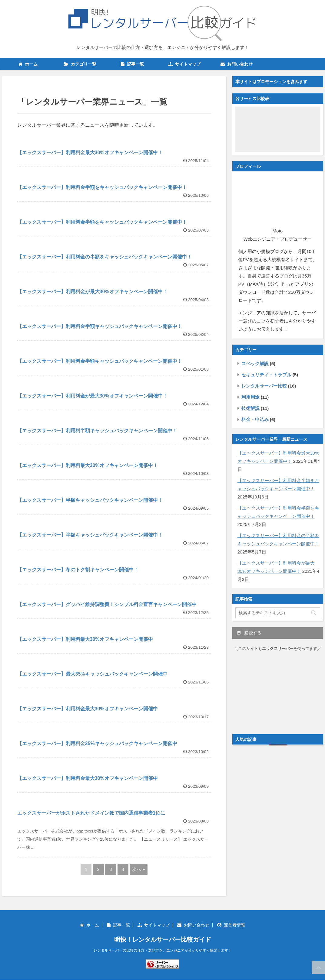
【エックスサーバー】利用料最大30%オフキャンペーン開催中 (85, 639)
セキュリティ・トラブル (266, 375)
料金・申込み (255, 419)
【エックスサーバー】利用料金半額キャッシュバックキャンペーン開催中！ (100, 326)
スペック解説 (255, 363)
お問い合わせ (237, 64)
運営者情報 (231, 925)
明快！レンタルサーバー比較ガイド (163, 939)
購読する (249, 633)
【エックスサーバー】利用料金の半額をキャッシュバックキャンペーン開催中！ (104, 257)
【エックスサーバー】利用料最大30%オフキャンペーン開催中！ (88, 465)
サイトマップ (184, 64)
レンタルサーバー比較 (264, 386)
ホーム (28, 64)
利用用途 (250, 397)
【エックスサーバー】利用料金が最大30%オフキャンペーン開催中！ (92, 292)
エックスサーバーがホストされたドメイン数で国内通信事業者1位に (91, 813)
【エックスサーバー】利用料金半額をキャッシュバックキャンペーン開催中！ (102, 187)
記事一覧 (132, 64)
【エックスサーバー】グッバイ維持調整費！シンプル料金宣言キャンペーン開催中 (107, 604)
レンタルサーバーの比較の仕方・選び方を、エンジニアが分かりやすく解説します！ (163, 950)
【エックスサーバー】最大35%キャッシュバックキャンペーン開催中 (92, 674)
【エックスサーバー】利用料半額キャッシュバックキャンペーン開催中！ (97, 431)
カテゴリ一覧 (80, 64)
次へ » (139, 869)
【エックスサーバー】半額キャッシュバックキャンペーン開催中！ (90, 500)
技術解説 (250, 408)
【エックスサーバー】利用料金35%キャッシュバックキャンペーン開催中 (97, 743)
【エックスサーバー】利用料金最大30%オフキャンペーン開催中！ (90, 153)
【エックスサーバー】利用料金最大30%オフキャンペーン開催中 (88, 709)
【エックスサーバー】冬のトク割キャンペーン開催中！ (78, 570)
